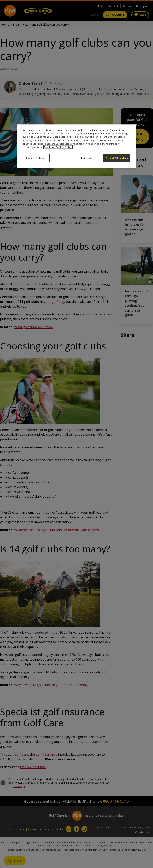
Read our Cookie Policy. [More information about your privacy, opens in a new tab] (58, 147)
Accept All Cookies (117, 158)
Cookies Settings (36, 158)
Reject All (87, 158)
